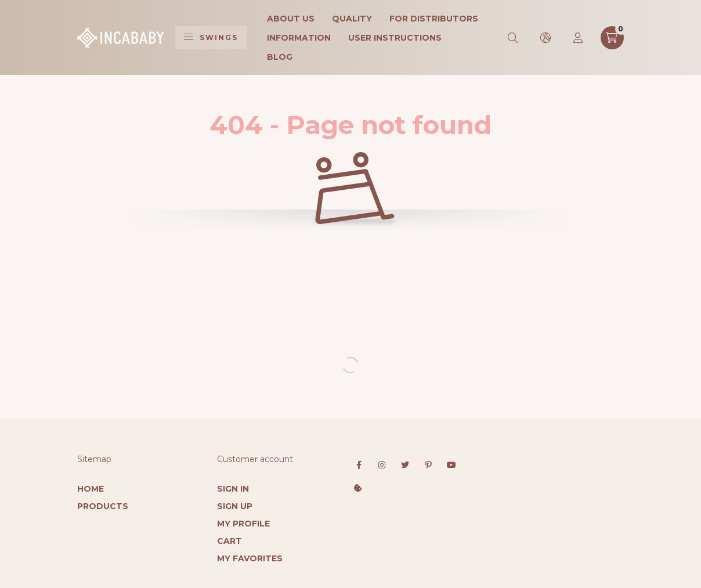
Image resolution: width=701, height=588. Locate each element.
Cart (230, 541)
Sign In (233, 489)
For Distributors (434, 19)
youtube (451, 465)
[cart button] (612, 38)
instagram (382, 465)
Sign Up (235, 506)
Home (91, 489)
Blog (280, 57)
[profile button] (579, 38)
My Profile (243, 524)
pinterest (428, 465)
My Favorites (250, 558)
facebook (359, 465)
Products (103, 506)
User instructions (395, 38)
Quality (352, 19)
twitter (405, 465)
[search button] (514, 38)
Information (299, 38)
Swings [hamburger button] (211, 37)
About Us (291, 19)
